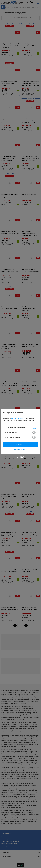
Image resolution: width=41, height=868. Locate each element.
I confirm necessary (20, 450)
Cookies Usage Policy (17, 419)
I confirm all (21, 444)
